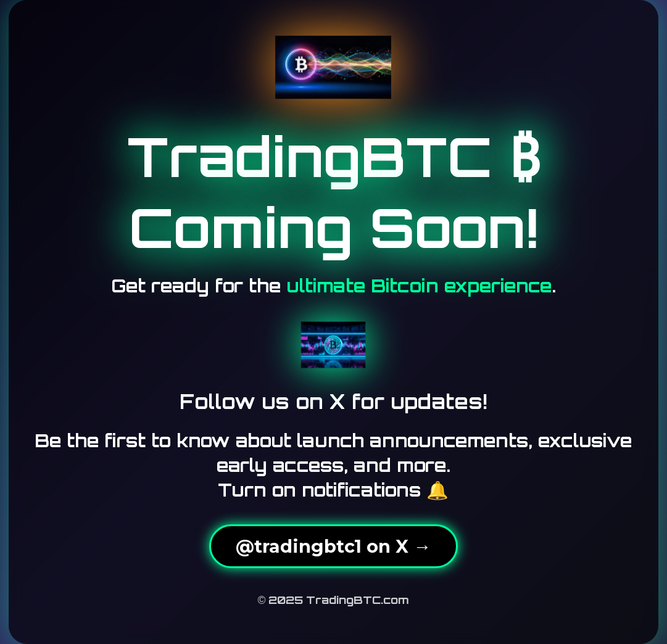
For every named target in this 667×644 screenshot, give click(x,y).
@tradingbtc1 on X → (333, 546)
